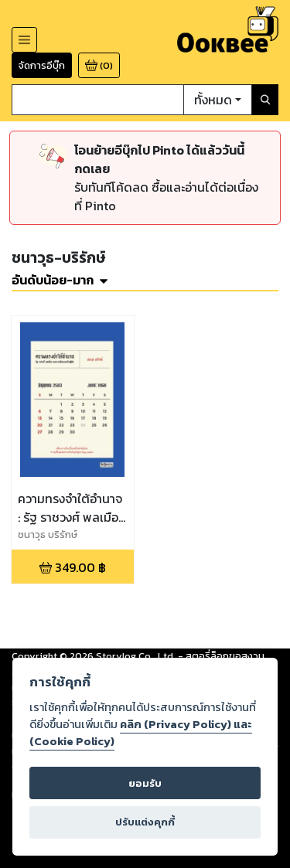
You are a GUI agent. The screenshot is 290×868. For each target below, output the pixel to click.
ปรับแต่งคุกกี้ (145, 822)
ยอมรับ (145, 783)
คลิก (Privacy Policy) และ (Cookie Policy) (141, 733)
